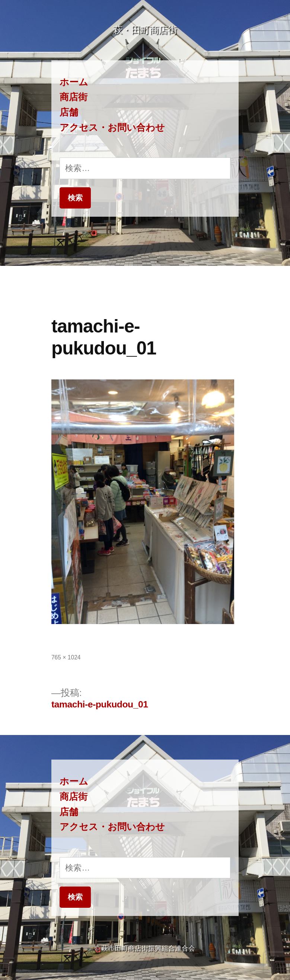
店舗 (69, 112)
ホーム (74, 82)
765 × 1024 (66, 657)
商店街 (74, 97)
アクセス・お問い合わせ (112, 128)
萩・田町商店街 (145, 30)
